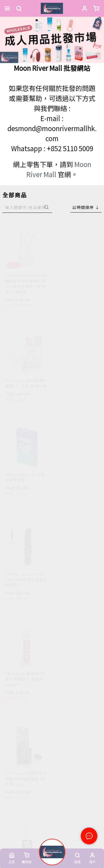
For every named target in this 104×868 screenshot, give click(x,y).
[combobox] (86, 207)
